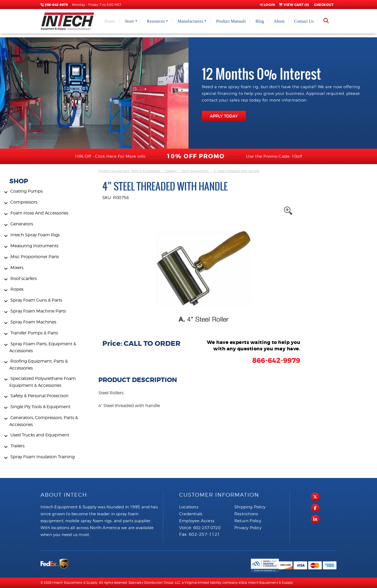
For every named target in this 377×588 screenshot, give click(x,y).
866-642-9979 (54, 5)
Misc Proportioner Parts (35, 257)
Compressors (24, 202)
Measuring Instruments (34, 246)
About (279, 21)
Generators (22, 224)
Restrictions (246, 514)
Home (110, 21)
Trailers (17, 446)
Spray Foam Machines (33, 322)
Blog (260, 21)
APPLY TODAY (224, 116)
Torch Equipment (195, 171)
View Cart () (294, 5)
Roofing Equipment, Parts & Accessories (129, 171)
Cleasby (171, 171)
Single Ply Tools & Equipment (40, 407)
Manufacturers (190, 21)
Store (129, 21)
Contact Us (304, 21)
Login (267, 5)
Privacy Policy (248, 528)
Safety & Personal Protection (39, 396)
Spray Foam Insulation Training (43, 457)
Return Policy (248, 521)
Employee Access (197, 521)
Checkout (323, 5)
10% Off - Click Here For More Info (110, 156)
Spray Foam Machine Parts (38, 311)
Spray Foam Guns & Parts (36, 300)
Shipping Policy (250, 507)
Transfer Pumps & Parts (34, 333)
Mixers (17, 268)
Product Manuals (231, 21)
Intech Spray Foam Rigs (35, 235)
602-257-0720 (207, 528)
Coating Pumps (27, 191)
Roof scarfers (24, 279)
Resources (156, 21)
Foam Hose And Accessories (39, 213)
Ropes (17, 289)
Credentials (191, 514)
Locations (189, 507)
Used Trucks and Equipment (40, 435)
